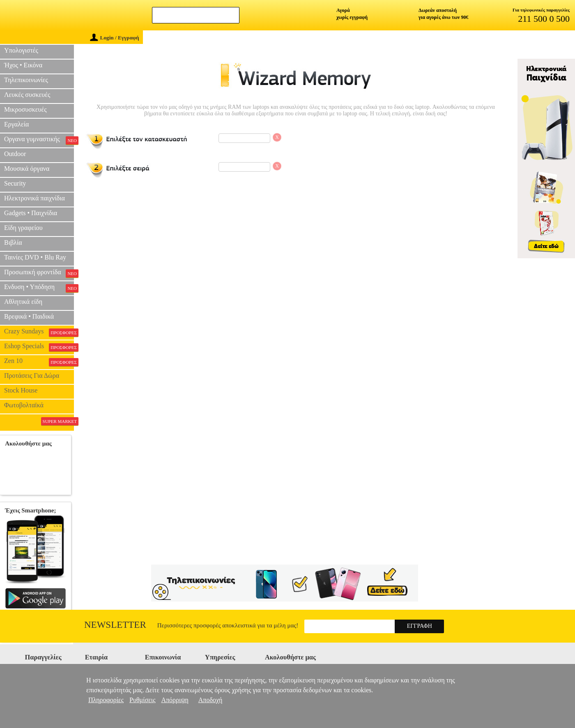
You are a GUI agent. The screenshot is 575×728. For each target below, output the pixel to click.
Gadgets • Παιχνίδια (31, 213)
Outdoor (15, 154)
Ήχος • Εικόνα (23, 65)
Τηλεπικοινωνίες (26, 80)
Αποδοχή (210, 700)
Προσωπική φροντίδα (39, 273)
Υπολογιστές (21, 50)
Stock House (21, 390)
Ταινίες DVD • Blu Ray (35, 257)
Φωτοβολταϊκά (24, 405)
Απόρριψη (175, 700)
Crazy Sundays (39, 332)
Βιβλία (13, 242)
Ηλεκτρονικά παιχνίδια (34, 198)
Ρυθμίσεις (142, 700)
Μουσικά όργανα (27, 169)
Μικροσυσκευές (25, 109)
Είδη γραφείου (23, 228)
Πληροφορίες (106, 700)
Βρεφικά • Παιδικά (29, 316)
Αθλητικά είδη (23, 302)
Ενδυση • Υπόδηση (39, 288)
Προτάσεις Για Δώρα (32, 375)
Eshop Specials (39, 347)
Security (15, 183)
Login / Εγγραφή (115, 38)
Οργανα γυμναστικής (39, 140)
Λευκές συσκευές (27, 95)
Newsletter (115, 625)
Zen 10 (39, 362)
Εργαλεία (16, 124)
